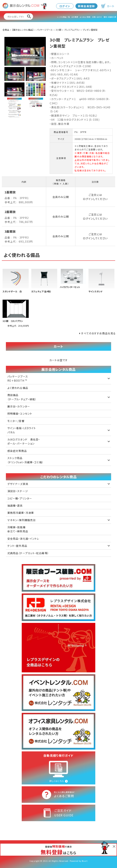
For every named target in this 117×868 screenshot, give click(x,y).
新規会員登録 (86, 6)
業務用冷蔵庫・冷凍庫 (21, 513)
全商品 (6, 30)
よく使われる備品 (18, 388)
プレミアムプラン (72, 30)
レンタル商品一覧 (64, 17)
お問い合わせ (97, 17)
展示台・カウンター (19, 406)
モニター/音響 (16, 421)
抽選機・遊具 (15, 506)
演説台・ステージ (18, 491)
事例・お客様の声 (110, 17)
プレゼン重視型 (90, 30)
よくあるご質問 (85, 17)
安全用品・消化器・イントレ (23, 539)
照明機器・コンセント (20, 414)
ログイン (65, 6)
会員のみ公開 (61, 197)
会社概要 (75, 17)
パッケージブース (45, 30)
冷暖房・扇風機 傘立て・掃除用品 (18, 529)
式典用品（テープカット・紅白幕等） (28, 553)
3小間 (58, 30)
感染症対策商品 (17, 451)
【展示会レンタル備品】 (23, 30)
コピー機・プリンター (20, 498)
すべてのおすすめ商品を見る (98, 333)
